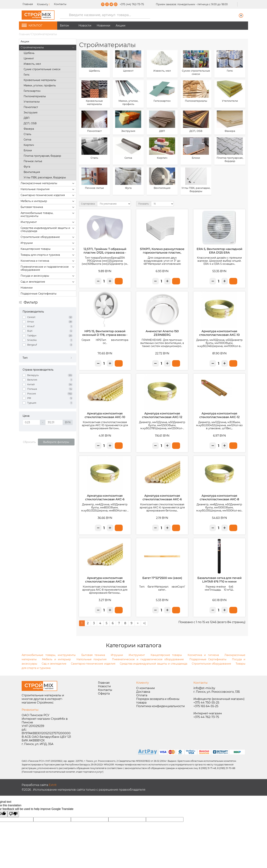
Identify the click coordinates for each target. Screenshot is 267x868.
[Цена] (31, 422)
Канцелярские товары (48, 249)
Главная (28, 4)
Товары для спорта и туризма (48, 255)
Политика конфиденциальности (160, 706)
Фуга (27, 167)
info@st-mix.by (204, 688)
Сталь (27, 134)
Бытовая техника (48, 207)
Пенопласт (31, 107)
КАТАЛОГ (32, 26)
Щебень (29, 53)
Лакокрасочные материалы (48, 183)
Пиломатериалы (35, 96)
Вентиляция (32, 172)
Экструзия (30, 113)
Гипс (27, 75)
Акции (121, 26)
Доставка (143, 692)
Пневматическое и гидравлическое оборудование (48, 268)
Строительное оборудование (48, 237)
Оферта (104, 694)
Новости (85, 26)
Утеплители (32, 102)
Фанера (29, 129)
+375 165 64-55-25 (206, 706)
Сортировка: (88, 204)
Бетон (64, 26)
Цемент (29, 58)
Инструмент (48, 222)
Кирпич (29, 145)
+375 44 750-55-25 (206, 703)
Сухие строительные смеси (42, 69)
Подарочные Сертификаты (39, 294)
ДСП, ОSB (30, 123)
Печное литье (33, 161)
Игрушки (48, 243)
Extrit (53, 785)
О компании (145, 688)
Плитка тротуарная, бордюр (42, 156)
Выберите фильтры (56, 442)
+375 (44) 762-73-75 (132, 4)
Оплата (142, 695)
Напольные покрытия (48, 189)
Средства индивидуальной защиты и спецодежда (48, 229)
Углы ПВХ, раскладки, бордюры (45, 177)
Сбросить (29, 442)
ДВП (27, 118)
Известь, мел (32, 64)
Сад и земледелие (48, 282)
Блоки (28, 150)
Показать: (144, 204)
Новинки (103, 26)
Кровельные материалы (40, 80)
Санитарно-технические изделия (48, 195)
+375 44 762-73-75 (206, 717)
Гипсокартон (32, 91)
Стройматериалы (48, 48)
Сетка (27, 140)
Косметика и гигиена (48, 261)
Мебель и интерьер (48, 201)
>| (144, 623)
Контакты (60, 4)
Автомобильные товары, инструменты (48, 214)
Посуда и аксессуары (48, 276)
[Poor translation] (13, 814)
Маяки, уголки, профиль (40, 85)
